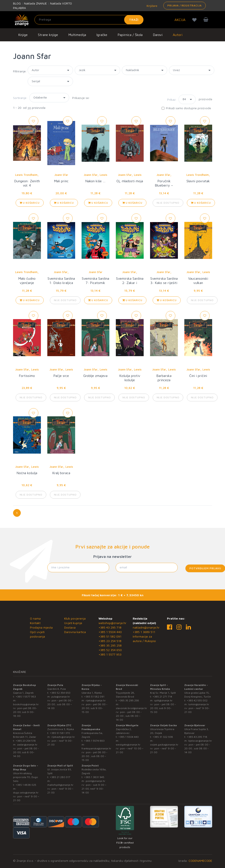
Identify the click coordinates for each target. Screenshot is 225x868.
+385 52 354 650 (110, 650)
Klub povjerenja (75, 618)
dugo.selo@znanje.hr (26, 793)
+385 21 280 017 (60, 777)
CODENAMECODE (200, 861)
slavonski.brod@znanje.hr (131, 708)
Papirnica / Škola (130, 35)
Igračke (102, 35)
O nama (35, 618)
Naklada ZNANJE (35, 3)
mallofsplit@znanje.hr (60, 785)
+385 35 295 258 (110, 645)
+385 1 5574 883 (94, 741)
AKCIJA (180, 20)
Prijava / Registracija (184, 5)
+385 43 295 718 (110, 627)
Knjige (23, 35)
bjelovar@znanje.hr (200, 741)
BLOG (17, 3)
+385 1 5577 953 (110, 654)
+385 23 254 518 (110, 641)
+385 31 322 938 (163, 737)
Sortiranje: (20, 98)
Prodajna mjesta (41, 627)
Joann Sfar (61, 175)
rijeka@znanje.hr (96, 700)
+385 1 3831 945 (94, 777)
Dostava (70, 627)
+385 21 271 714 (162, 697)
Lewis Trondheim (26, 175)
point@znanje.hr (95, 781)
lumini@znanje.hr (199, 704)
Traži (134, 20)
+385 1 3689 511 (144, 632)
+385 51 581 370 (60, 733)
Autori (178, 35)
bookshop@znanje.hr (26, 704)
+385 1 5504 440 (110, 632)
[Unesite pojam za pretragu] (89, 20)
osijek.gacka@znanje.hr (164, 745)
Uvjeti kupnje (73, 623)
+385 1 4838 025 (26, 785)
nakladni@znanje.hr (146, 627)
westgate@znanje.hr (128, 745)
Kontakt (35, 623)
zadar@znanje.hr (27, 745)
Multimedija (77, 35)
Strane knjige (48, 35)
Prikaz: (172, 99)
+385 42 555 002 (197, 700)
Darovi (158, 35)
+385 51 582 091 (110, 636)
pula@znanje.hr (61, 697)
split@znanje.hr (163, 700)
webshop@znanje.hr (112, 623)
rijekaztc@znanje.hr (63, 737)
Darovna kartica (75, 632)
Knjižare (152, 6)
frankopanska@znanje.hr (96, 748)
